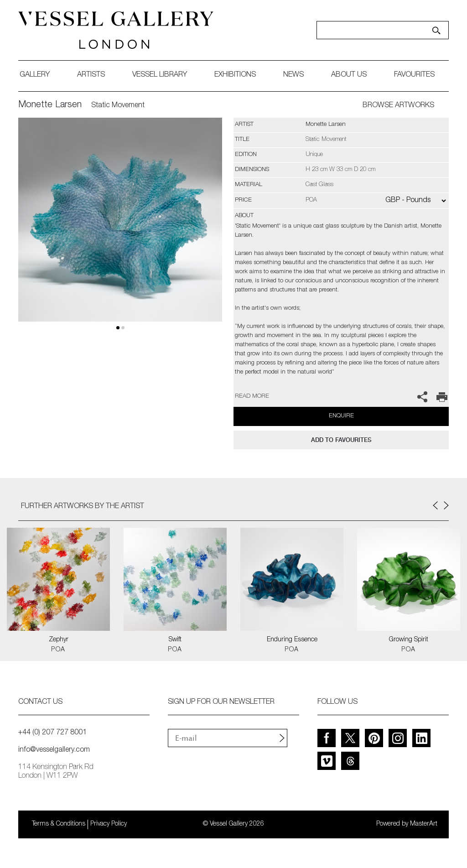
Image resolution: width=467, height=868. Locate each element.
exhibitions (235, 75)
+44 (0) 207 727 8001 (52, 733)
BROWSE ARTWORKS (398, 106)
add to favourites (341, 440)
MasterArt (424, 824)
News (293, 75)
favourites (414, 75)
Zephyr (59, 640)
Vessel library (160, 75)
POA (58, 650)
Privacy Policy (109, 824)
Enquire (341, 416)
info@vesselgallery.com (54, 750)
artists (91, 75)
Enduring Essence (292, 640)
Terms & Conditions (59, 824)
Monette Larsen (50, 105)
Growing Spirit (409, 640)
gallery (35, 75)
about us (349, 75)
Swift (175, 640)
